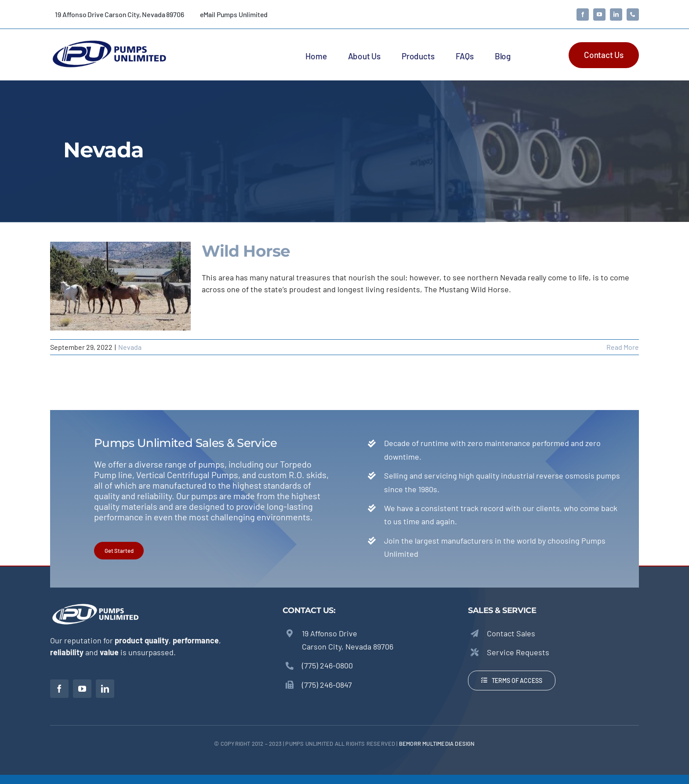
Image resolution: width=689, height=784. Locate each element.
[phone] (633, 15)
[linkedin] (616, 15)
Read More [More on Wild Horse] (623, 347)
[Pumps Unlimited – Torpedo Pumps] (109, 42)
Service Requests (518, 652)
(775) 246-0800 (327, 665)
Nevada (130, 347)
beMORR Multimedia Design (437, 744)
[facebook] (583, 15)
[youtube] (599, 15)
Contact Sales (511, 633)
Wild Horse (246, 251)
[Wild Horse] (120, 286)
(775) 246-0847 (327, 685)
